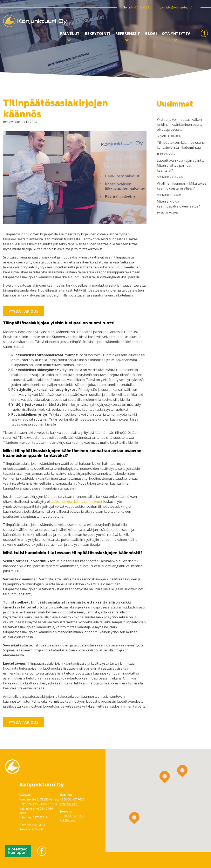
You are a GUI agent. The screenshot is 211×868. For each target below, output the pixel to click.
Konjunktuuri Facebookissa (204, 37)
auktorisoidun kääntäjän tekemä (77, 502)
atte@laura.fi (69, 804)
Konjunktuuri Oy (16, 27)
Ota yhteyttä (176, 35)
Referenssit (128, 35)
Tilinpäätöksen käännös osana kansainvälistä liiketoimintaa (181, 145)
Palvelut (70, 35)
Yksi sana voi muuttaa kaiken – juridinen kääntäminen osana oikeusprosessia (181, 125)
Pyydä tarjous (23, 311)
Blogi (151, 34)
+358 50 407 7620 (72, 799)
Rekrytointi (97, 34)
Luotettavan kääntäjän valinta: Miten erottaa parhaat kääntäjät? (180, 165)
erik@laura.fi (68, 820)
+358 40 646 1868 (45, 804)
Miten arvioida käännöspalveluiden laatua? (178, 204)
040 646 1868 (140, 7)
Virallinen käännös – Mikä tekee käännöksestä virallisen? (182, 186)
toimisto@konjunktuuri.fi (176, 7)
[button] (165, 777)
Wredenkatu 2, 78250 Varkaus (40, 799)
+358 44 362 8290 (72, 816)
